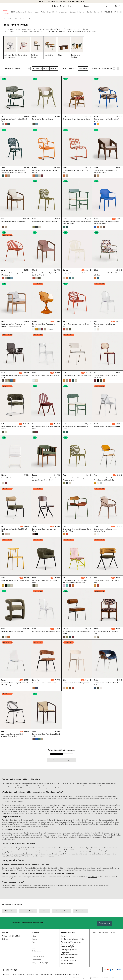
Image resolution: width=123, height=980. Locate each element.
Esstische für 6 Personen (25, 870)
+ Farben (50, 329)
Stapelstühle (92, 877)
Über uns (5, 932)
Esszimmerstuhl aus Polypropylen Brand (108, 427)
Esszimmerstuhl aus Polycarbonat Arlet (46, 375)
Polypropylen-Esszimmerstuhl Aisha (44, 222)
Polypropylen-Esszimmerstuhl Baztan (76, 273)
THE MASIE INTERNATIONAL (104, 933)
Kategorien (36, 932)
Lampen (73, 12)
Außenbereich (21, 12)
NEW (13, 12)
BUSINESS (117, 12)
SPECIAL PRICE (6, 12)
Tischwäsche (36, 954)
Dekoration (81, 12)
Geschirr (90, 12)
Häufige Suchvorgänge (40, 963)
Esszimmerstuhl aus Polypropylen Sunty (15, 580)
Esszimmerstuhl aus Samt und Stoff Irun (77, 375)
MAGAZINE (108, 12)
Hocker (37, 12)
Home (6, 19)
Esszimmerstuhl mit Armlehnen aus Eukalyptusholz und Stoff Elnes (13, 325)
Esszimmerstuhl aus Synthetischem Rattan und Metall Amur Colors (75, 581)
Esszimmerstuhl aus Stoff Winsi (12, 632)
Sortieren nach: (8, 69)
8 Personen (38, 870)
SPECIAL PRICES (38, 957)
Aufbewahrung (64, 12)
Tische (43, 12)
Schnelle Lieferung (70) (69, 68)
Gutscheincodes (67, 963)
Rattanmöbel (36, 951)
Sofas (49, 12)
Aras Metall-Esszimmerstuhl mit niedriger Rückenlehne (12, 735)
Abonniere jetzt (104, 923)
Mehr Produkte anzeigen (61, 760)
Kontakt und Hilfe (68, 932)
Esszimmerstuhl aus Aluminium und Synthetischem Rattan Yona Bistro (14, 172)
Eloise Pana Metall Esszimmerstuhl (44, 683)
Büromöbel (98, 12)
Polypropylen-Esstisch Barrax (43, 119)
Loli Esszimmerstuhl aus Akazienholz (14, 222)
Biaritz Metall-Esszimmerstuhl (12, 478)
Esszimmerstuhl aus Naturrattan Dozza (76, 119)
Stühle (30, 12)
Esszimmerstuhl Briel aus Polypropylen (76, 683)
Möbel (55, 12)
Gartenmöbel (36, 960)
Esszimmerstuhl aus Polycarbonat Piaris (46, 632)
